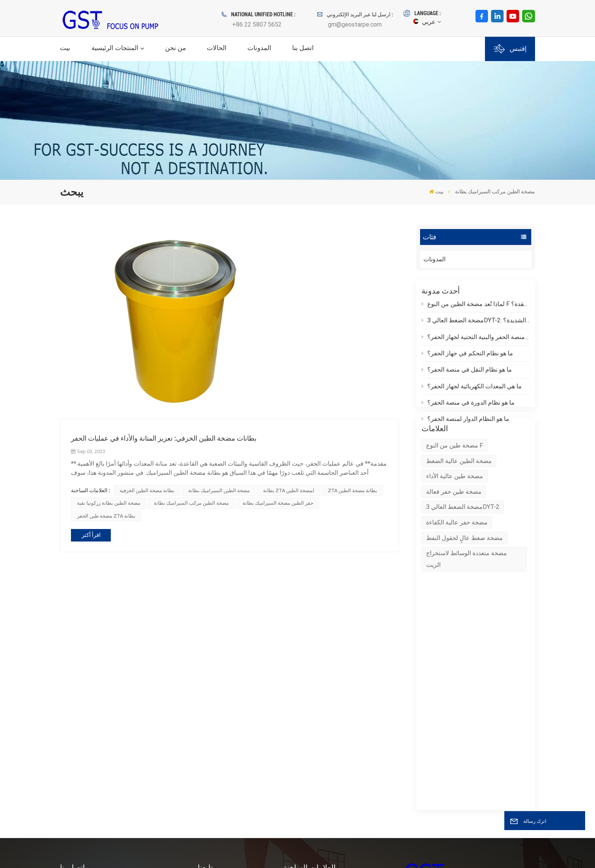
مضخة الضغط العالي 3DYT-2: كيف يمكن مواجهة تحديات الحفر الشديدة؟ (476, 324)
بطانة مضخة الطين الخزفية (147, 491)
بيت (65, 48)
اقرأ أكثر (91, 535)
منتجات (207, 699)
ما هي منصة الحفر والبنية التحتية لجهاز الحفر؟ (476, 341)
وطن (204, 686)
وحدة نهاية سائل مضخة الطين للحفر (328, 764)
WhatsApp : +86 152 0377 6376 (116, 756)
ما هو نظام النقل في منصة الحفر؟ (467, 373)
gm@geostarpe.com (355, 24)
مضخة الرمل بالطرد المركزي (320, 686)
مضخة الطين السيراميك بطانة (219, 491)
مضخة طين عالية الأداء (455, 507)
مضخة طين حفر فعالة (454, 522)
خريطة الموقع (215, 768)
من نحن (176, 48)
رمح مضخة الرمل (305, 727)
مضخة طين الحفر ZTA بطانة (106, 516)
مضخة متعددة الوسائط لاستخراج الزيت (467, 590)
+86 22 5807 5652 (257, 24)
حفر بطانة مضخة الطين (312, 778)
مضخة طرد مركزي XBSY (315, 699)
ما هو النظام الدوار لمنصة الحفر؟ (465, 423)
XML (69, 851)
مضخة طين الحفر (305, 713)
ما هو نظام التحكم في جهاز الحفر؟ (467, 357)
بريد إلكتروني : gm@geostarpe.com (119, 742)
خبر (202, 727)
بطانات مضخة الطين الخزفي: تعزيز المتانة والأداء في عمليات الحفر (164, 438)
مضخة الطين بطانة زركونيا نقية (109, 503)
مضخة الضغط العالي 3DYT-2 (463, 538)
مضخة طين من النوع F (455, 476)
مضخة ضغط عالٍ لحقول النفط (464, 569)
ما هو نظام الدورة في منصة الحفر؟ (468, 406)
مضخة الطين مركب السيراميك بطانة (191, 503)
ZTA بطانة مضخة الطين (353, 491)
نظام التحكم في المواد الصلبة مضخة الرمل (328, 796)
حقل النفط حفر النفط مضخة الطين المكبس (327, 745)
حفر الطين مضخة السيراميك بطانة (278, 503)
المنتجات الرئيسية (115, 48)
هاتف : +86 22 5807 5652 (107, 728)
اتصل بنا (303, 48)
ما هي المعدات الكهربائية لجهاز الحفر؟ (472, 390)
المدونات (259, 48)
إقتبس (510, 49)
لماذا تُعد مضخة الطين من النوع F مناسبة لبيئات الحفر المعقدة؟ (476, 308)
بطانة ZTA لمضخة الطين (289, 491)
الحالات (217, 48)
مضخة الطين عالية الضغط (459, 492)
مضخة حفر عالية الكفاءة (457, 553)
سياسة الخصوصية (98, 851)
